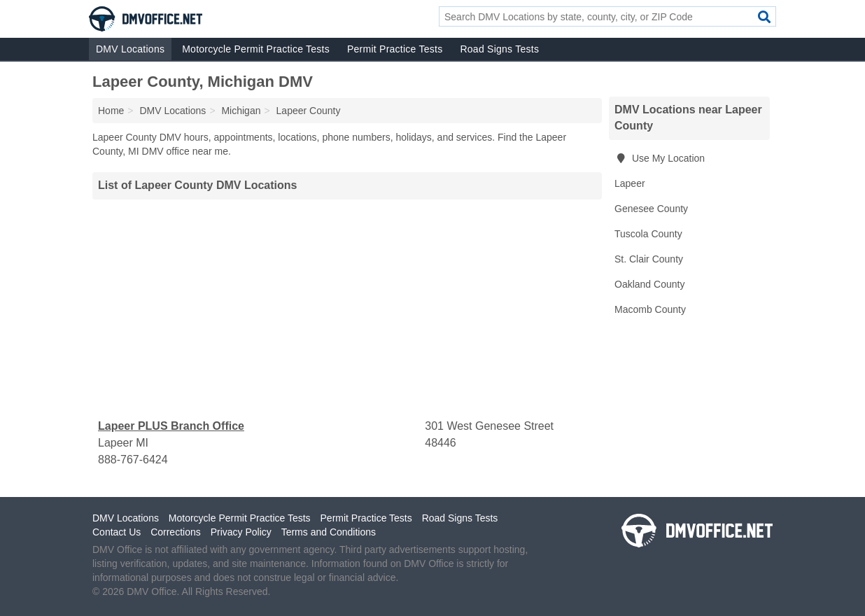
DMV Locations (130, 49)
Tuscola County (648, 234)
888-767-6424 (133, 460)
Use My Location (660, 158)
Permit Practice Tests (395, 49)
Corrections (176, 532)
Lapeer (630, 183)
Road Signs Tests (499, 49)
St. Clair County (649, 259)
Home (111, 111)
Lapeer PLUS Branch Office (171, 426)
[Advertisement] (347, 309)
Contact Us (117, 532)
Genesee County (651, 209)
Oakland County (649, 284)
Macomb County (650, 309)
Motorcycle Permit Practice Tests (256, 49)
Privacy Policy (241, 532)
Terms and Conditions (329, 532)
